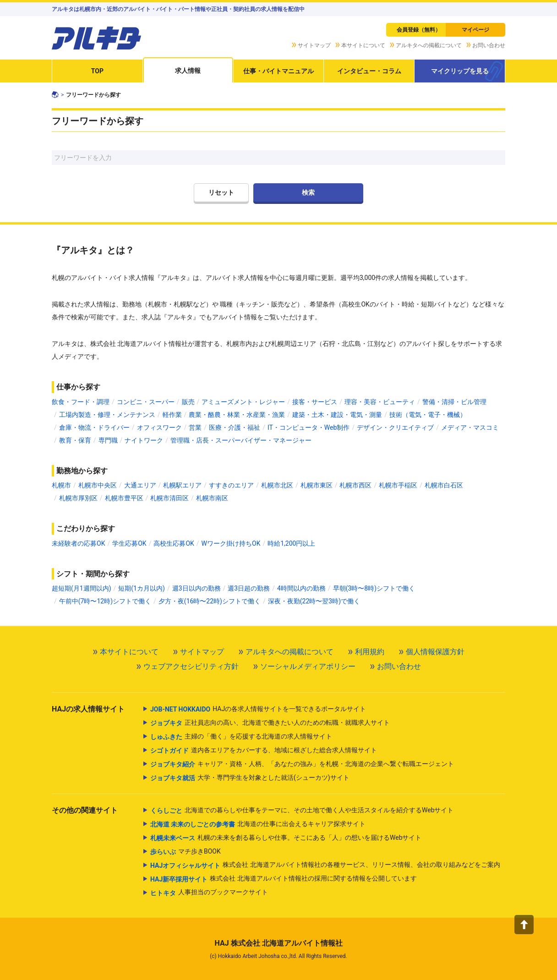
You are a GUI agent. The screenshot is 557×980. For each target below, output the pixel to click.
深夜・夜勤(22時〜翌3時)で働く (314, 601)
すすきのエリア (231, 485)
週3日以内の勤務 (197, 588)
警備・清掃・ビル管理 (454, 402)
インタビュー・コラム (369, 71)
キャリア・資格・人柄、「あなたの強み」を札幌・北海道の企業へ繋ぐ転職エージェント (302, 764)
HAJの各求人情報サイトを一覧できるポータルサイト (258, 709)
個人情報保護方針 (435, 652)
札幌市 (61, 485)
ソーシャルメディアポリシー (308, 666)
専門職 (108, 440)
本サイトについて (363, 45)
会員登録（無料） (419, 30)
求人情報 (188, 71)
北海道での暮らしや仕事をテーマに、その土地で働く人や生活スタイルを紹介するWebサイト (302, 810)
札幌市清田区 (169, 498)
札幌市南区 (212, 498)
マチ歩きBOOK (186, 852)
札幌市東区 (317, 485)
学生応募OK (129, 543)
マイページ (475, 30)
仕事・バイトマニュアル (278, 71)
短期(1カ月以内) (142, 588)
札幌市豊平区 (124, 498)
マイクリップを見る (460, 71)
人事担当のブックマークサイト (209, 893)
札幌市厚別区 (78, 498)
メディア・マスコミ (470, 427)
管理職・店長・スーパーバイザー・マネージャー (241, 440)
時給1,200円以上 (291, 543)
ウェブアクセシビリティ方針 (191, 666)
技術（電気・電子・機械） (428, 415)
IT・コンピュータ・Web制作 (309, 427)
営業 (195, 427)
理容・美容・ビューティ (380, 402)
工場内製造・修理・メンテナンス (107, 415)
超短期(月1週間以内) (82, 588)
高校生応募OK (174, 543)
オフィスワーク (159, 427)
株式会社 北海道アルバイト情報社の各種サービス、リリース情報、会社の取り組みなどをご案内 (325, 865)
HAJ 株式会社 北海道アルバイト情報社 (278, 943)
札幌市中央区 (98, 485)
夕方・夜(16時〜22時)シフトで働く (210, 601)
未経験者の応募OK (78, 543)
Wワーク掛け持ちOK (231, 543)
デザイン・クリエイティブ (395, 427)
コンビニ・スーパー (146, 402)
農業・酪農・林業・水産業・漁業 (237, 415)
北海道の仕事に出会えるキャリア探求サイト (258, 824)
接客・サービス (315, 402)
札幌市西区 (355, 485)
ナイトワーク (144, 440)
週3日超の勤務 (249, 588)
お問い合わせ (489, 45)
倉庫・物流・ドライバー (94, 427)
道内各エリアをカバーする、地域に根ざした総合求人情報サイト (264, 750)
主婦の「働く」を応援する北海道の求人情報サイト (241, 737)
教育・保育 (75, 440)
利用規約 (370, 652)
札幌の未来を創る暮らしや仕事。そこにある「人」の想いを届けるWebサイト (286, 838)
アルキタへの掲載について (429, 45)
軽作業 (172, 415)
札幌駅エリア (182, 485)
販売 (188, 402)
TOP (97, 71)
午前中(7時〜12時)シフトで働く (105, 601)
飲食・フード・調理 (81, 402)
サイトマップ (314, 45)
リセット (221, 192)
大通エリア (140, 485)
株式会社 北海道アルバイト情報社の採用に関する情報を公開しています (284, 879)
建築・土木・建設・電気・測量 (337, 415)
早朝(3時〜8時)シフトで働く (374, 588)
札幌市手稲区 (398, 485)
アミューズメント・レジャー (243, 402)
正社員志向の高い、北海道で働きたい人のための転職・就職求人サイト (270, 723)
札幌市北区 (277, 485)
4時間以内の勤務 (301, 588)
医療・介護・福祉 (235, 427)
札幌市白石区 (444, 485)
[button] (524, 925)
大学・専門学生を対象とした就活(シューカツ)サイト (250, 778)
